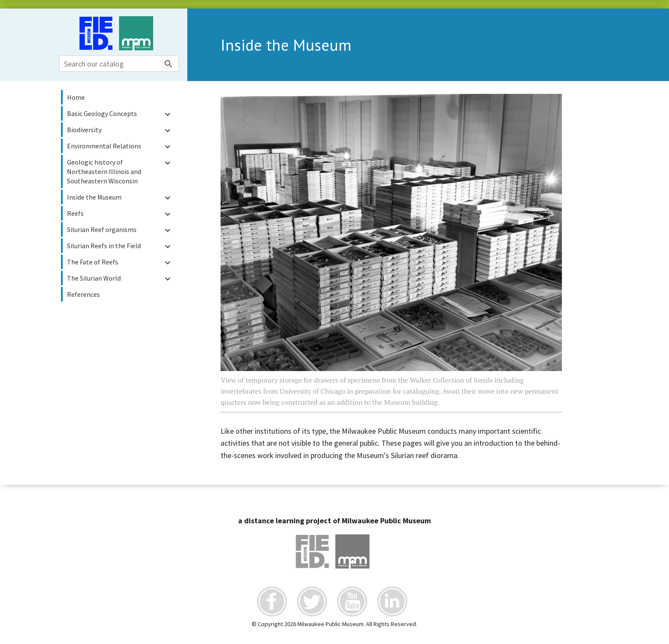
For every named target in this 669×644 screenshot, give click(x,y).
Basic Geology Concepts (120, 114)
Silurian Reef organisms (120, 230)
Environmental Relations (120, 146)
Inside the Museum (120, 198)
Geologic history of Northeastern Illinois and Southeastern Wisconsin (120, 171)
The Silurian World (120, 279)
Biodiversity (120, 130)
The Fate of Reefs (120, 263)
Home (76, 97)
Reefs (120, 214)
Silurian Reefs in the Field (120, 246)
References (83, 294)
